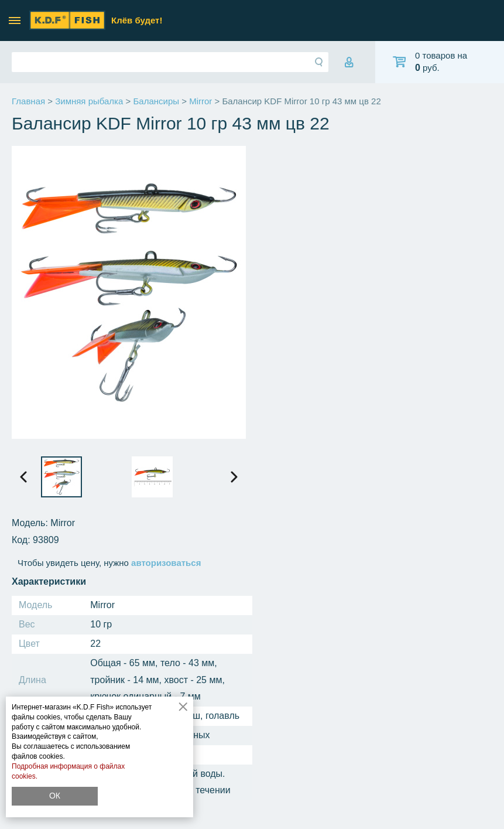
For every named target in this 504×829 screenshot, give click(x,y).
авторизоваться (166, 563)
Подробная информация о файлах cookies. (68, 771)
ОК (55, 796)
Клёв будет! (137, 20)
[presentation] (23, 477)
